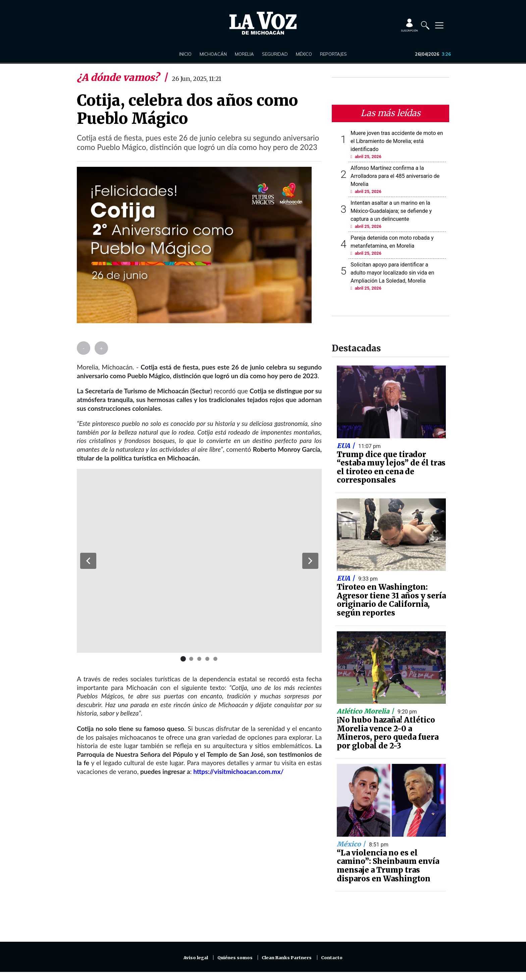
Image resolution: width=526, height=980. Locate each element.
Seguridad (275, 54)
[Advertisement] (199, 863)
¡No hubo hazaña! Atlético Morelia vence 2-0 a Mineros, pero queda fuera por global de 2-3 (388, 733)
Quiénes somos (235, 958)
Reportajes (333, 54)
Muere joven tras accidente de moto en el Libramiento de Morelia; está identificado (397, 141)
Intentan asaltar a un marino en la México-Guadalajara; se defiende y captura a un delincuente (391, 211)
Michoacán (213, 54)
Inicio (185, 54)
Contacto (332, 958)
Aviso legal (196, 958)
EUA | (347, 446)
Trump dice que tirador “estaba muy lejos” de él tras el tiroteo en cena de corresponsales (391, 467)
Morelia (244, 54)
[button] (88, 561)
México (304, 54)
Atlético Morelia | (366, 711)
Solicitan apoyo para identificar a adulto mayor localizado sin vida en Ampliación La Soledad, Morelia (392, 273)
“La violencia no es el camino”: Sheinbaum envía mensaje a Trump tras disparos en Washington (388, 866)
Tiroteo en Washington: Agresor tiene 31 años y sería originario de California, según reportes (391, 600)
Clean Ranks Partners (287, 958)
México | (352, 844)
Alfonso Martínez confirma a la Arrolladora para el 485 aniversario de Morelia (395, 176)
